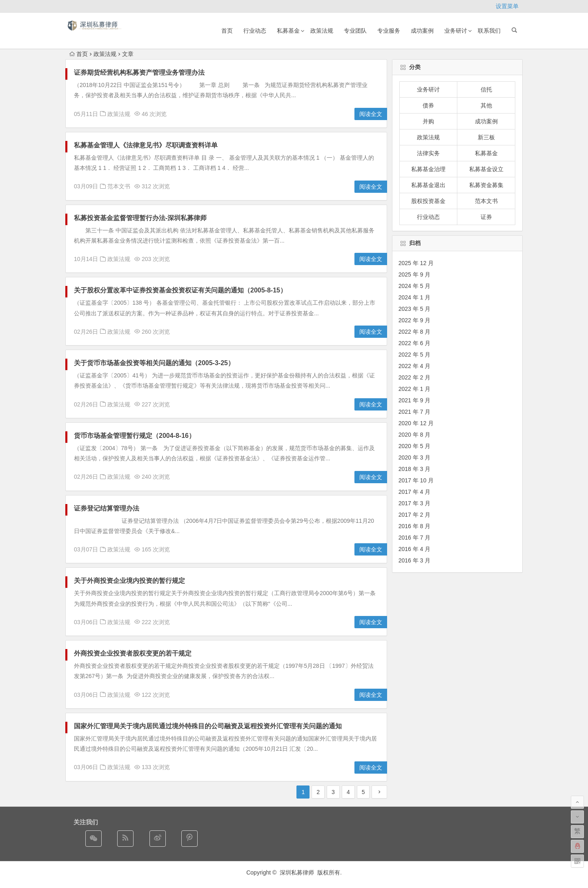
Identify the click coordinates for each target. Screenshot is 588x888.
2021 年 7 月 (415, 412)
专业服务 (389, 31)
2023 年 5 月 (415, 309)
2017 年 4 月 (415, 492)
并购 (428, 121)
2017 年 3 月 (415, 503)
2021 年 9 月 (415, 400)
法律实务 (428, 153)
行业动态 (255, 31)
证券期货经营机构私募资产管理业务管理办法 (139, 73)
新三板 (486, 137)
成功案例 (422, 31)
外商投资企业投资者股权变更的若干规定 (133, 653)
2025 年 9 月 (415, 274)
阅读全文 (371, 114)
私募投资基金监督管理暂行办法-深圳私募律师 (140, 218)
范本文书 (119, 186)
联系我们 (489, 31)
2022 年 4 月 (415, 366)
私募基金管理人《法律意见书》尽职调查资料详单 (146, 145)
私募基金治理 (428, 169)
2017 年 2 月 (415, 515)
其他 (486, 105)
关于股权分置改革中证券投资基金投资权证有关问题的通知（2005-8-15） (180, 290)
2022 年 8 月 (415, 332)
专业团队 (355, 31)
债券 (428, 105)
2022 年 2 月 (415, 377)
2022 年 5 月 (415, 355)
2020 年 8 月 (415, 435)
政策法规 (322, 31)
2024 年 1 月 (415, 297)
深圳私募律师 (298, 872)
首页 (227, 31)
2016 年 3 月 (415, 560)
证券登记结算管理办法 (107, 508)
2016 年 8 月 (415, 526)
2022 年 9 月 (415, 320)
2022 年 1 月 (415, 389)
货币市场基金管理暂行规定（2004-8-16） (135, 436)
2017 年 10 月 (416, 480)
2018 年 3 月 (415, 469)
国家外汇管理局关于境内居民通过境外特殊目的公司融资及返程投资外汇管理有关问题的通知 (208, 726)
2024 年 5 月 (415, 286)
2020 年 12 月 (416, 423)
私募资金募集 (486, 185)
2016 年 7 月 (415, 538)
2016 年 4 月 (415, 549)
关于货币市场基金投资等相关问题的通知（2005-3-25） (154, 363)
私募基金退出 (428, 185)
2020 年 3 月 (415, 457)
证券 (486, 217)
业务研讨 (456, 31)
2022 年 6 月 (415, 343)
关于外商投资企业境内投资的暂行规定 (129, 581)
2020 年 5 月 (415, 446)
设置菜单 (507, 6)
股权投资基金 (428, 201)
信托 (486, 89)
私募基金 (288, 31)
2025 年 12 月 (416, 263)
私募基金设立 (486, 169)
